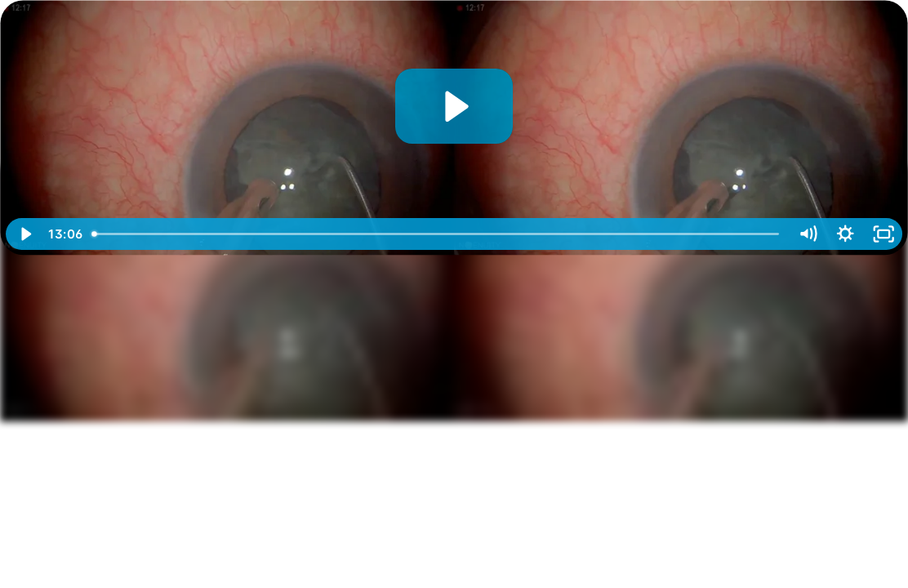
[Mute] (808, 234)
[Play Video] (24, 234)
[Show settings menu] (845, 234)
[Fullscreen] (884, 234)
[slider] (436, 234)
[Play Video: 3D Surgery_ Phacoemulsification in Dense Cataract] (454, 107)
